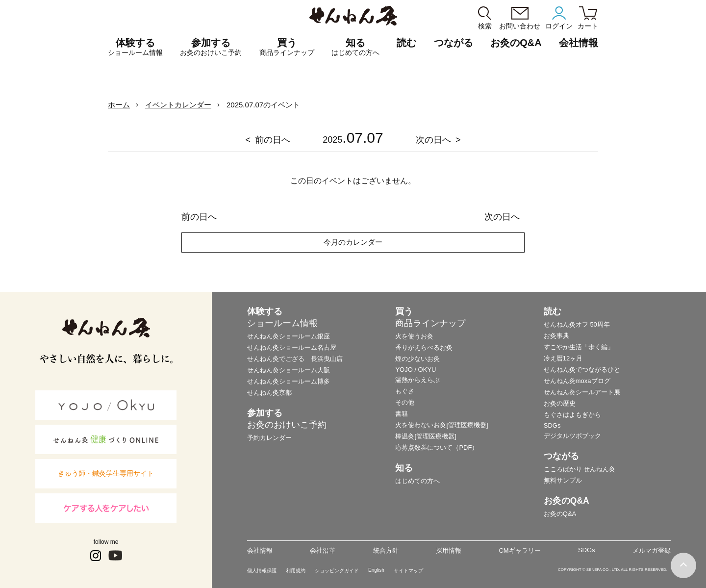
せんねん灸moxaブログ (577, 381)
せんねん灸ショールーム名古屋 (292, 347)
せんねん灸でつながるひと (582, 370)
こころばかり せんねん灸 (580, 469)
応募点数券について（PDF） (437, 447)
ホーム (119, 105)
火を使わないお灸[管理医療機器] (441, 425)
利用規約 (296, 571)
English (376, 570)
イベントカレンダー (178, 105)
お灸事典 (556, 336)
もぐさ (405, 391)
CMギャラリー (519, 550)
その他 (405, 402)
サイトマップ (408, 571)
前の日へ (273, 140)
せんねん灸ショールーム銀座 (289, 336)
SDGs (552, 425)
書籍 (402, 414)
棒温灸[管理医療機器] (426, 436)
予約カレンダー (269, 438)
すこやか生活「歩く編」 (579, 347)
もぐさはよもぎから (572, 415)
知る (355, 47)
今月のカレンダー (353, 242)
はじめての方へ (417, 481)
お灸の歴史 (560, 403)
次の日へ (433, 140)
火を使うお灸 (414, 336)
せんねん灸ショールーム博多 (289, 381)
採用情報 (449, 550)
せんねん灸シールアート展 (582, 392)
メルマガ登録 (652, 550)
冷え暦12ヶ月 (563, 358)
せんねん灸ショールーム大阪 (289, 370)
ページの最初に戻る (683, 565)
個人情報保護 (262, 571)
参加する (211, 47)
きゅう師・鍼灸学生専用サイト (106, 473)
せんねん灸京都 (269, 393)
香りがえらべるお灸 (424, 347)
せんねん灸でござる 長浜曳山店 (295, 359)
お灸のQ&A (516, 43)
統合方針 (386, 550)
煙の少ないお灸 (417, 359)
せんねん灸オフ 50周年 (577, 324)
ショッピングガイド (337, 571)
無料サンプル (563, 480)
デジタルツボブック (572, 436)
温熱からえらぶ (417, 380)
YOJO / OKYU (416, 370)
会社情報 (260, 550)
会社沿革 (323, 550)
